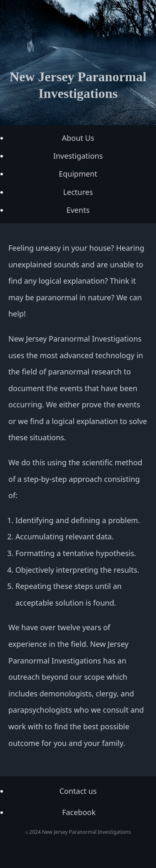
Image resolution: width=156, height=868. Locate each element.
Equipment (78, 174)
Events (78, 210)
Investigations (78, 156)
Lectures (78, 192)
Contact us (78, 791)
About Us (78, 138)
